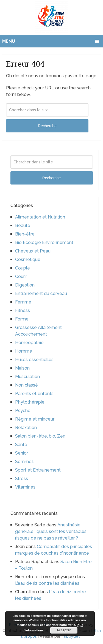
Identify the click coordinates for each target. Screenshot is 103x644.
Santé (21, 445)
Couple (23, 268)
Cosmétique (28, 259)
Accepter (64, 630)
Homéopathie (29, 343)
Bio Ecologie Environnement (44, 242)
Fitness (23, 310)
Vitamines (25, 487)
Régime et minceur (35, 419)
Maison (22, 368)
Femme (23, 302)
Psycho (23, 411)
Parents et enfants (34, 394)
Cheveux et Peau (33, 251)
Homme (24, 351)
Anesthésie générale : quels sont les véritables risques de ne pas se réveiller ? (51, 531)
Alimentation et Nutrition (40, 217)
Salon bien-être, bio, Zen (40, 436)
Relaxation (26, 428)
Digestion (25, 285)
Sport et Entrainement (38, 470)
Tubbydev (71, 636)
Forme (22, 319)
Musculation (27, 377)
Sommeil (24, 462)
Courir (21, 276)
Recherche (47, 126)
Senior (22, 453)
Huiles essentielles (34, 360)
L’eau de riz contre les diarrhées (47, 583)
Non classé (27, 385)
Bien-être (25, 234)
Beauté (23, 225)
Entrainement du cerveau (41, 293)
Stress (22, 479)
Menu (9, 41)
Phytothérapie (30, 402)
